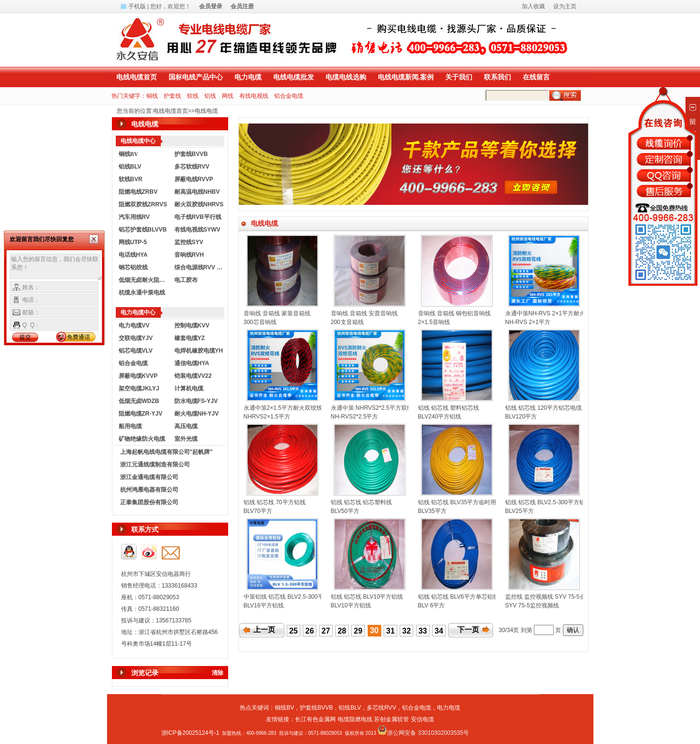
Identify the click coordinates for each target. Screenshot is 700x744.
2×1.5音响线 (434, 322)
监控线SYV (189, 242)
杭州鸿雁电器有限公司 (149, 490)
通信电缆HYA (192, 363)
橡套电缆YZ (190, 338)
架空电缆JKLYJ (139, 388)
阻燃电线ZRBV (138, 192)
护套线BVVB (191, 154)
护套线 (172, 96)
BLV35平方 (432, 511)
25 (294, 631)
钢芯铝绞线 (133, 267)
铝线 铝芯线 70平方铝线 (275, 502)
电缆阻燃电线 (355, 719)
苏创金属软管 (391, 719)
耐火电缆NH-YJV (197, 414)
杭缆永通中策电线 (142, 293)
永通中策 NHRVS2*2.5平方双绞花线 (378, 408)
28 (342, 631)
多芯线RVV (381, 708)
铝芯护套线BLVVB (143, 230)
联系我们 (498, 77)
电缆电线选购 (346, 77)
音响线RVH (189, 255)
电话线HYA (133, 255)
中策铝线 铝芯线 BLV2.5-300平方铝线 (292, 597)
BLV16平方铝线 (264, 605)
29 (358, 631)
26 (310, 631)
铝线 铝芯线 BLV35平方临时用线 (460, 502)
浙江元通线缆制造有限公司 (155, 465)
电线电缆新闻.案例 (406, 77)
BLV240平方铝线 (440, 417)
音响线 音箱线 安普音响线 (365, 313)
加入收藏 (533, 6)
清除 (218, 673)
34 (439, 631)
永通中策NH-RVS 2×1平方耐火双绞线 (554, 313)
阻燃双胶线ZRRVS (143, 204)
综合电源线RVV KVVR (200, 267)
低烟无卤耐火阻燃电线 (144, 280)
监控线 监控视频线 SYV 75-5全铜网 (551, 597)
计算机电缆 (189, 388)
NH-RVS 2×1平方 (528, 322)
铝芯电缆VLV (136, 351)
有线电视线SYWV (197, 230)
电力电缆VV (134, 325)
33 (423, 631)
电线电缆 (206, 111)
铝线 (210, 96)
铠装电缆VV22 (193, 376)
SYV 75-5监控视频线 (532, 605)
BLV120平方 (521, 417)
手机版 (137, 6)
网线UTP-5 (133, 242)
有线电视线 (254, 96)
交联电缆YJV (136, 338)
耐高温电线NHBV (197, 192)
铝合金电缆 (289, 96)
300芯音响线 (260, 322)
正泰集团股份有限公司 (149, 502)
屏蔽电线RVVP (194, 179)
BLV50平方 (345, 511)
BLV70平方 (258, 511)
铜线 (152, 96)
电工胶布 (186, 280)
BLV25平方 (520, 511)
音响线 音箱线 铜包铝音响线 (455, 313)
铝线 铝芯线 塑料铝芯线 (449, 408)
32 (406, 631)
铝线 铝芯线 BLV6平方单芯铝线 (459, 597)
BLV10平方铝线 (351, 605)
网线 (228, 96)
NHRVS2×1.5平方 (267, 417)
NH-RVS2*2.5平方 (355, 417)
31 (390, 631)
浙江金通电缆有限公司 (149, 477)
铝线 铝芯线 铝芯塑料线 (362, 502)
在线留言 (536, 77)
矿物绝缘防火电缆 (142, 439)
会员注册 (242, 6)
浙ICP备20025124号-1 (190, 733)
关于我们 (459, 77)
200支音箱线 (347, 322)
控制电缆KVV (192, 325)
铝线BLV (130, 167)
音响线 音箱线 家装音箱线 (277, 313)
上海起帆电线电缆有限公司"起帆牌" (166, 452)
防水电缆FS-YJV (196, 401)
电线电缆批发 (294, 77)
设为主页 (565, 6)
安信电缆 (422, 719)
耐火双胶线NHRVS (199, 204)
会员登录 (211, 6)
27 (326, 631)
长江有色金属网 (315, 719)
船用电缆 (130, 426)
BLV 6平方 (432, 605)
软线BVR (131, 179)
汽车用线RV (134, 217)
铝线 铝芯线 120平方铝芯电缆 (544, 408)
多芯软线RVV (192, 167)
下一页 (468, 630)
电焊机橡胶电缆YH (199, 351)
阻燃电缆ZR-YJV (141, 414)
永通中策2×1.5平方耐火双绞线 (283, 408)
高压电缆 (186, 426)
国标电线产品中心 (196, 77)
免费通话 (78, 337)
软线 (193, 96)
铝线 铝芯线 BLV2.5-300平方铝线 (548, 502)
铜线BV (284, 708)
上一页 (264, 630)
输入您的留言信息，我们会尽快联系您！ (56, 267)
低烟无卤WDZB (139, 401)
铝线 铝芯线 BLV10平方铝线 (367, 597)
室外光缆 (186, 439)
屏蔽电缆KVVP (138, 376)
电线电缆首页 (137, 77)
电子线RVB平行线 (198, 217)
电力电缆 (248, 77)
